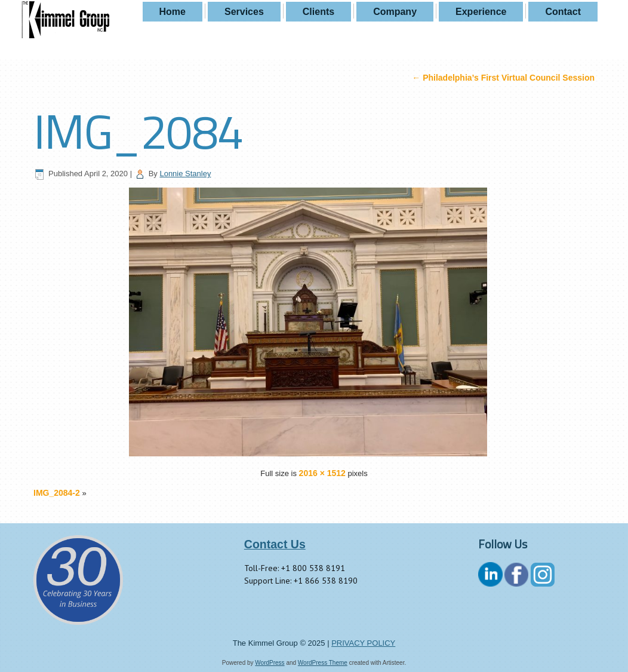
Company (395, 12)
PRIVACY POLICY (363, 643)
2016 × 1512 (322, 473)
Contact (563, 12)
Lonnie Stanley (185, 174)
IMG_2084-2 (57, 493)
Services (244, 12)
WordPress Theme (323, 663)
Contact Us (275, 544)
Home (173, 12)
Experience (481, 12)
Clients (318, 12)
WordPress (270, 663)
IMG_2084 (138, 131)
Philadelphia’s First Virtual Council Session (503, 78)
